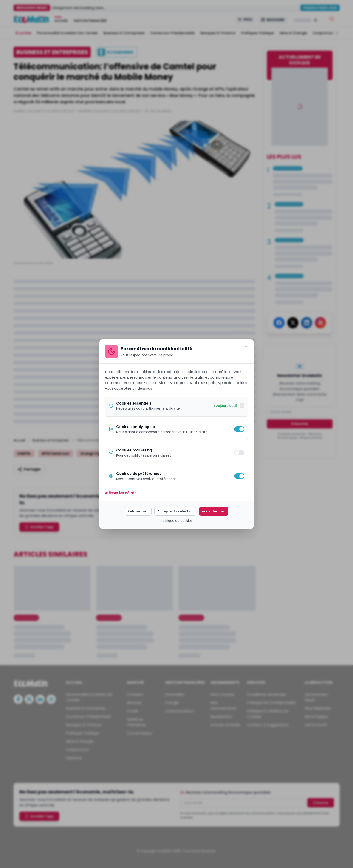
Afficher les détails (121, 493)
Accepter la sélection (175, 511)
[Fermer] (246, 347)
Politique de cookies (177, 521)
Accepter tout (214, 511)
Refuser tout (138, 511)
